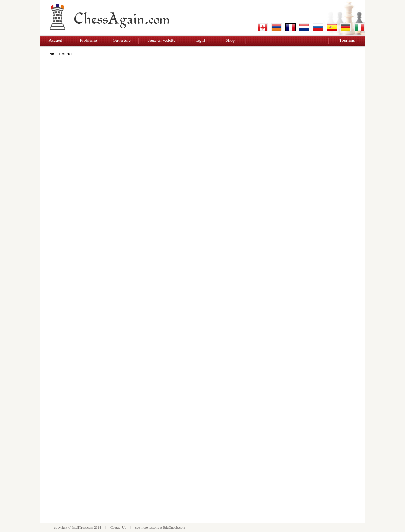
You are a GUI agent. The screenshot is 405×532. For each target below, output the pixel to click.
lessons (154, 527)
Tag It (200, 40)
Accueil (56, 40)
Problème (88, 40)
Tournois (347, 40)
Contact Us (118, 527)
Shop (230, 40)
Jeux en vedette (162, 40)
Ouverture (122, 40)
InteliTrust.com (83, 527)
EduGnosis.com (174, 527)
